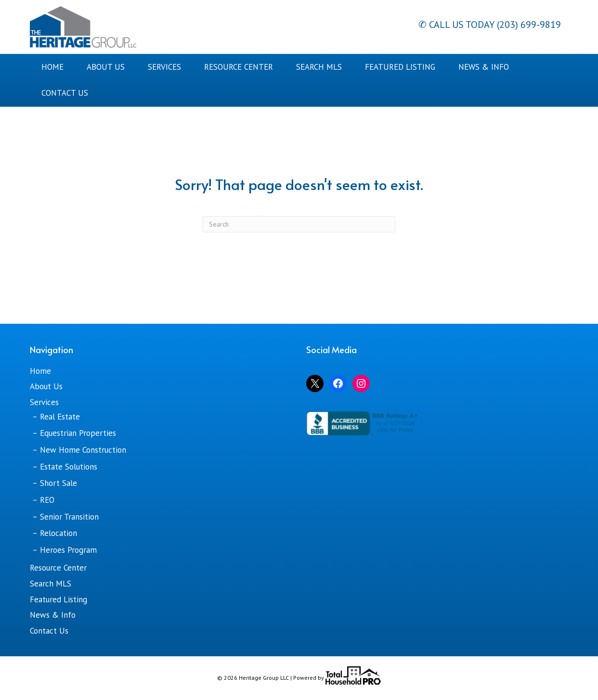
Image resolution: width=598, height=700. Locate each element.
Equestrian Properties (78, 433)
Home (52, 67)
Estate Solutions (69, 467)
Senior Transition (69, 517)
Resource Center (239, 67)
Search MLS (319, 67)
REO (47, 500)
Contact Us (65, 93)
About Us (106, 67)
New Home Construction (83, 450)
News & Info (484, 67)
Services (164, 67)
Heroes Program (68, 550)
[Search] (299, 224)
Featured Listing (400, 67)
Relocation (58, 533)
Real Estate (60, 417)
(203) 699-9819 (528, 25)
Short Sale (58, 483)
